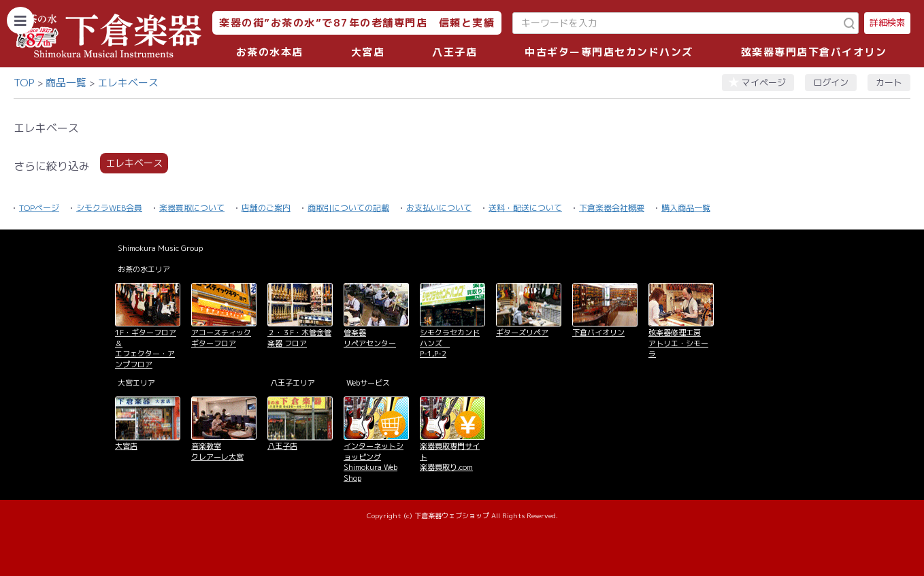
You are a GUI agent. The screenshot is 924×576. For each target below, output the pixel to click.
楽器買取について (192, 208)
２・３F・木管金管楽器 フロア (299, 338)
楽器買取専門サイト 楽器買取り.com (450, 457)
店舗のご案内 (266, 208)
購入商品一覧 (686, 208)
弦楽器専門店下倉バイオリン (814, 52)
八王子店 (455, 52)
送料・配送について (525, 208)
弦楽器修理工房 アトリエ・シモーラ (678, 343)
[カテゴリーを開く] (20, 20)
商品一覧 (66, 83)
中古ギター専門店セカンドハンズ (609, 52)
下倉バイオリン (598, 333)
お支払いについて (439, 208)
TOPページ (39, 208)
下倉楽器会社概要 (612, 208)
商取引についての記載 (348, 208)
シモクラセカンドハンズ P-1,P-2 (450, 343)
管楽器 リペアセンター (370, 338)
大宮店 (368, 52)
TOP (24, 83)
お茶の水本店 (270, 52)
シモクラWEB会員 (109, 208)
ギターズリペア (522, 333)
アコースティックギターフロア (221, 338)
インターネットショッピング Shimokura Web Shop (374, 462)
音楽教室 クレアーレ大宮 (217, 451)
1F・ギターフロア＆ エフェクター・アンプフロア (146, 348)
